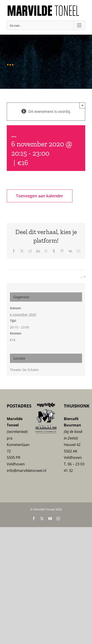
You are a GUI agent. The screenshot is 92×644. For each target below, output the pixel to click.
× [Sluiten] (82, 105)
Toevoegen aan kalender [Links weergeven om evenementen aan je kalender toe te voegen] (40, 196)
